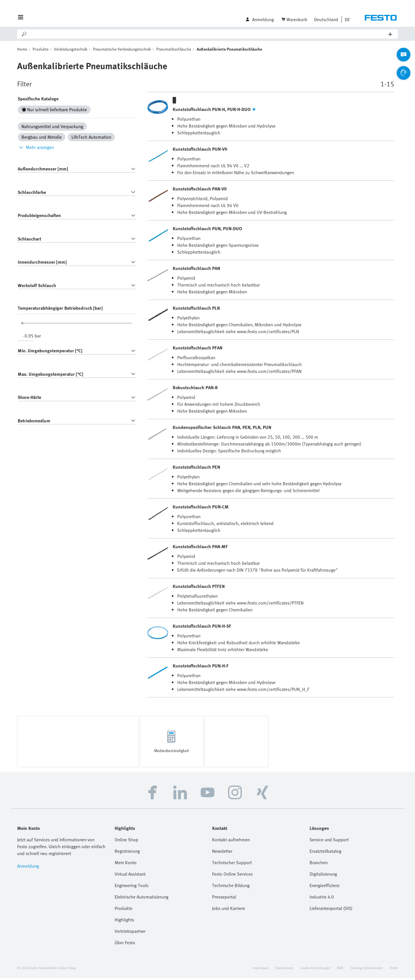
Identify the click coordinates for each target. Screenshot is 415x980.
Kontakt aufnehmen (231, 842)
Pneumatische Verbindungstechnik (122, 51)
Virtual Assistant (130, 876)
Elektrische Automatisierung (141, 899)
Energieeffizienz (325, 887)
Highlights (124, 922)
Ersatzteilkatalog (325, 853)
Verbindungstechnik (71, 51)
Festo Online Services (232, 876)
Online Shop (126, 842)
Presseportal (224, 899)
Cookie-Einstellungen (315, 970)
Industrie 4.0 (322, 899)
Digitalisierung (323, 876)
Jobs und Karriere (229, 910)
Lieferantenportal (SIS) (331, 910)
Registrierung (127, 853)
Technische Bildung (231, 887)
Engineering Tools (131, 887)
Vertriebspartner (130, 933)
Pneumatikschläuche (174, 51)
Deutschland (326, 19)
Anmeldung (28, 868)
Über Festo (125, 945)
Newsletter (222, 853)
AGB (340, 970)
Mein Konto (126, 864)
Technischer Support (232, 864)
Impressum (261, 970)
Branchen (319, 864)
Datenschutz (284, 970)
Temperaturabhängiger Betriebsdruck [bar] (60, 310)
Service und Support (329, 842)
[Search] (208, 34)
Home (22, 51)
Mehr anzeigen (36, 149)
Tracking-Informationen (366, 970)
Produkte (41, 51)
